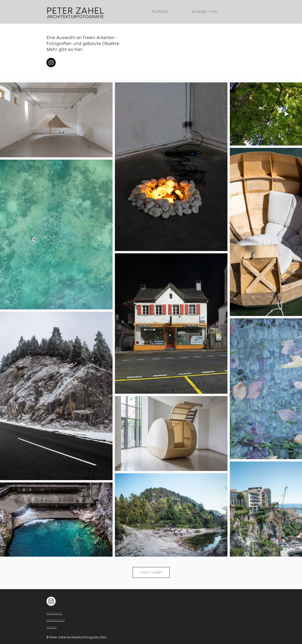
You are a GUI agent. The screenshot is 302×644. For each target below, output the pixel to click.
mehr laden (151, 572)
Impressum (54, 613)
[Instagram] (51, 63)
